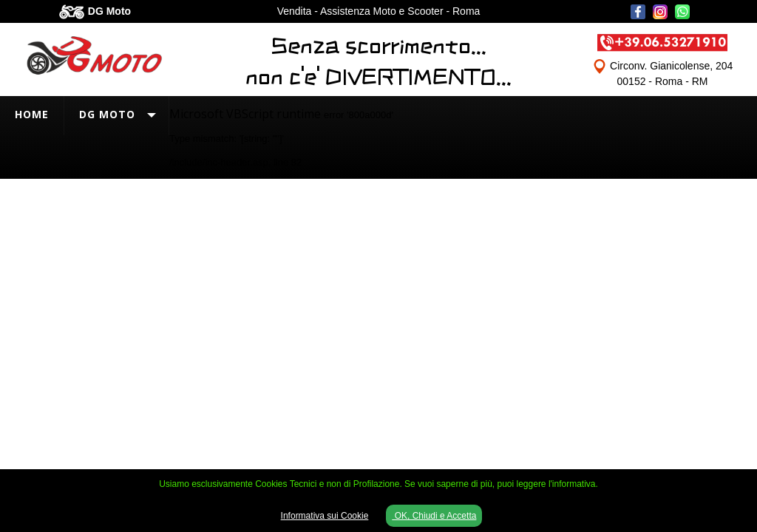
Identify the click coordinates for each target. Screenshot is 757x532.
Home (32, 114)
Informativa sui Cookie (325, 516)
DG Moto (107, 114)
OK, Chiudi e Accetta (434, 516)
